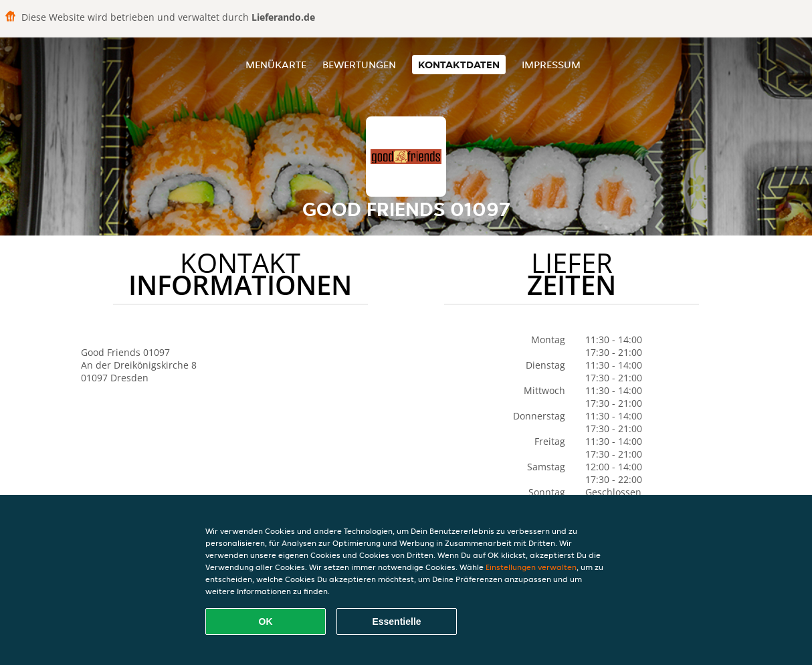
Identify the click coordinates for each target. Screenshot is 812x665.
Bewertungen (359, 65)
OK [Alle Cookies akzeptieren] (266, 622)
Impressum (551, 65)
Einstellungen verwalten (531, 567)
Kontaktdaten (459, 65)
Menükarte (276, 65)
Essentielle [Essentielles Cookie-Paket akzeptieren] (396, 622)
